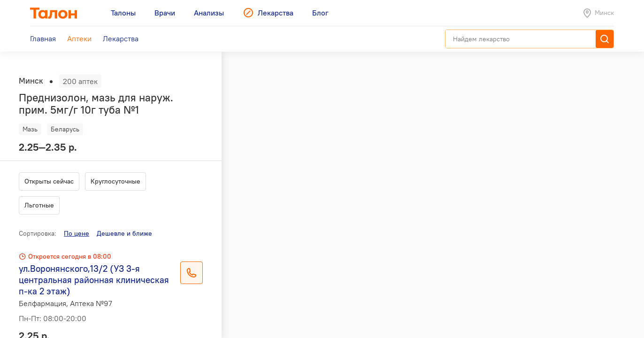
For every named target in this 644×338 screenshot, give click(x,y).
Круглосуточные (115, 181)
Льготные (39, 205)
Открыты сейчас (49, 181)
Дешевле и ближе (124, 233)
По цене (77, 233)
